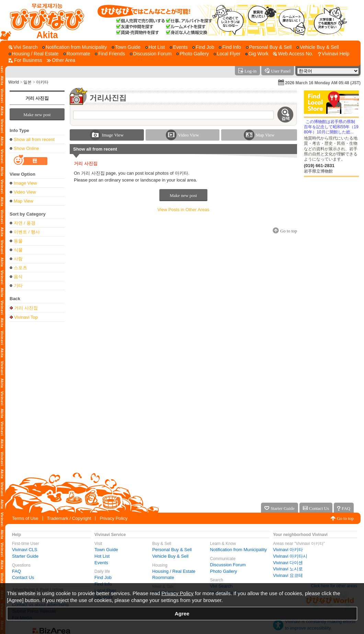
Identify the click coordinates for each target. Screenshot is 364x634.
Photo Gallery (224, 571)
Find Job (103, 577)
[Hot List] (155, 47)
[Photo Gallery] (192, 54)
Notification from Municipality (238, 550)
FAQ (16, 571)
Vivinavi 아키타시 (290, 556)
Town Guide (106, 550)
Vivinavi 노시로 (288, 569)
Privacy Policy (113, 518)
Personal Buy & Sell (172, 550)
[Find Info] (230, 47)
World (14, 82)
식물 (18, 250)
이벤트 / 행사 (27, 232)
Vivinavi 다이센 (288, 563)
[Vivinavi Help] (334, 54)
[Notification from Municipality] (75, 47)
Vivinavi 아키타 (288, 550)
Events (101, 563)
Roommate (163, 577)
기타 (18, 286)
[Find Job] (203, 47)
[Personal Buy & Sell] (269, 47)
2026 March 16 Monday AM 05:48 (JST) (323, 83)
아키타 (42, 82)
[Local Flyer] (227, 54)
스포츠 (20, 268)
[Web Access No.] (293, 54)
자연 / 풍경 (25, 223)
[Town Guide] (126, 47)
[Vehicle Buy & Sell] (318, 47)
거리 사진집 (37, 98)
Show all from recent (34, 139)
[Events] (179, 47)
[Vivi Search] (23, 47)
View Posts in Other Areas (184, 210)
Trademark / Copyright (69, 518)
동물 (18, 241)
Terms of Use (25, 518)
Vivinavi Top (26, 317)
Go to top (345, 518)
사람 (18, 259)
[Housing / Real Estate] (33, 54)
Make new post (37, 115)
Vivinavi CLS (25, 550)
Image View (25, 183)
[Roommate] (77, 54)
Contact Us (23, 577)
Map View (24, 201)
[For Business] (25, 60)
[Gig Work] (257, 54)
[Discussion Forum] (151, 54)
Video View (25, 192)
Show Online (26, 148)
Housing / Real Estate (174, 571)
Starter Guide (25, 556)
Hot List (102, 556)
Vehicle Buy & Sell (170, 556)
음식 (18, 277)
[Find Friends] (110, 54)
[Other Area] (61, 60)
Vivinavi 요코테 (288, 575)
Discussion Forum (228, 565)
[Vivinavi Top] (44, 20)
